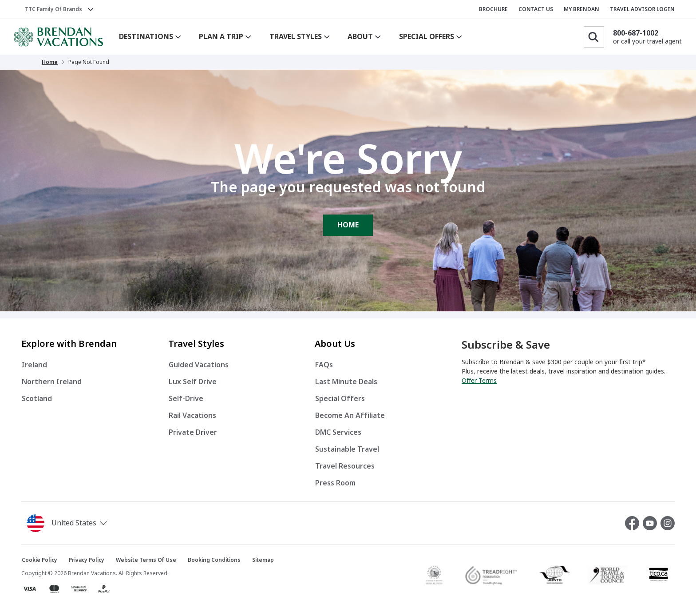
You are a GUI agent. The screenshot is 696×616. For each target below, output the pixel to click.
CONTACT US (536, 9)
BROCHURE (493, 9)
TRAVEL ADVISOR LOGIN (642, 9)
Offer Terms (479, 381)
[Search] (594, 37)
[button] (69, 523)
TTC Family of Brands (53, 9)
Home (50, 62)
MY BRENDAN (581, 9)
